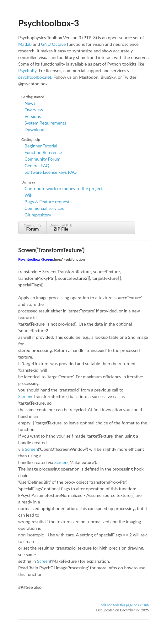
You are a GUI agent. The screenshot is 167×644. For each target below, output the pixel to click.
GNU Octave (54, 44)
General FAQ (37, 165)
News (30, 103)
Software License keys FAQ (51, 172)
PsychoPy (27, 70)
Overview (34, 110)
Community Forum (42, 159)
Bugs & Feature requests (48, 202)
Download (34, 129)
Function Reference (43, 152)
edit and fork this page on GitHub (125, 605)
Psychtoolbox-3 (49, 23)
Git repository (38, 215)
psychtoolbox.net (35, 77)
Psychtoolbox (29, 259)
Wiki (29, 195)
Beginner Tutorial (41, 146)
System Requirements (45, 123)
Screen (48, 259)
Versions (33, 116)
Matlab (25, 44)
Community (32, 227)
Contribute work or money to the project (64, 188)
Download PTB (61, 227)
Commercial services (44, 208)
